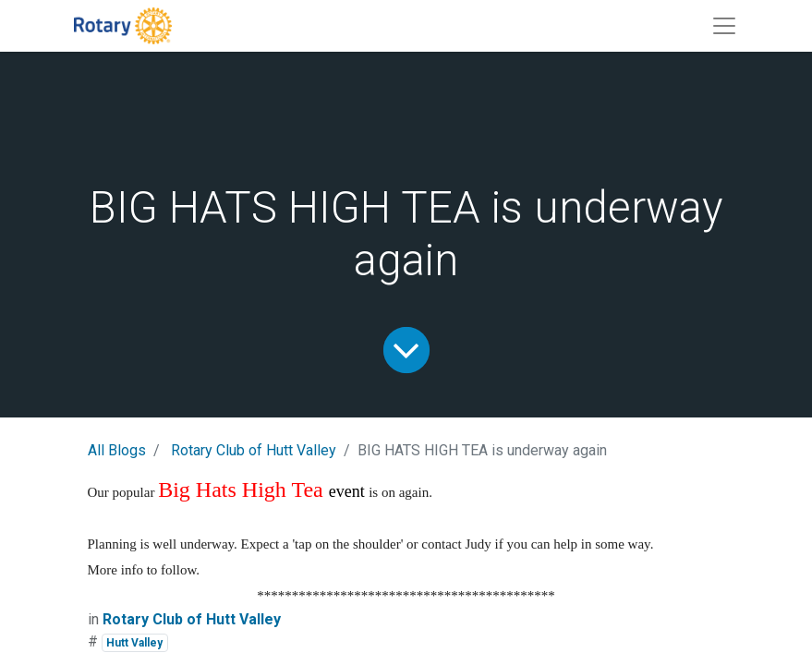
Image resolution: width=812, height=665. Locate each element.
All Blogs (117, 450)
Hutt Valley (134, 643)
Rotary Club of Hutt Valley (254, 450)
